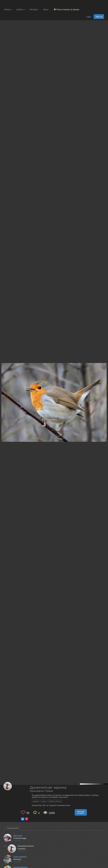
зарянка (36, 801)
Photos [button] (8, 10)
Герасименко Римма (41, 791)
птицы (44, 801)
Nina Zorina (18, 836)
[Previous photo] (3, 390)
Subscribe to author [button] (81, 812)
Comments (13, 828)
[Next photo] (105, 390)
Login (89, 17)
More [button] (46, 10)
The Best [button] (34, 10)
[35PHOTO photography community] (15, 4)
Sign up (99, 17)
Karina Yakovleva (20, 857)
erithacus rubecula (55, 801)
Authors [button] (21, 10)
